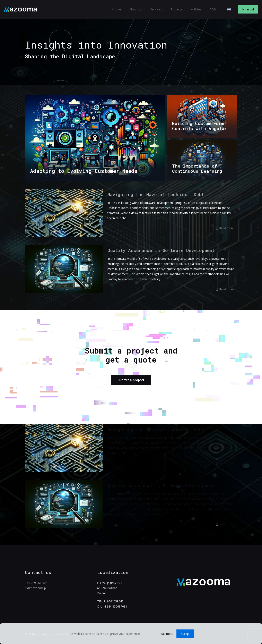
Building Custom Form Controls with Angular (200, 126)
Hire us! (248, 9)
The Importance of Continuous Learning (197, 168)
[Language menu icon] (231, 9)
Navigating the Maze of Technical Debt (156, 194)
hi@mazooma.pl (36, 588)
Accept (185, 634)
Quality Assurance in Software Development (161, 250)
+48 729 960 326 (36, 583)
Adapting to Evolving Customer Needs (84, 171)
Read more (227, 228)
